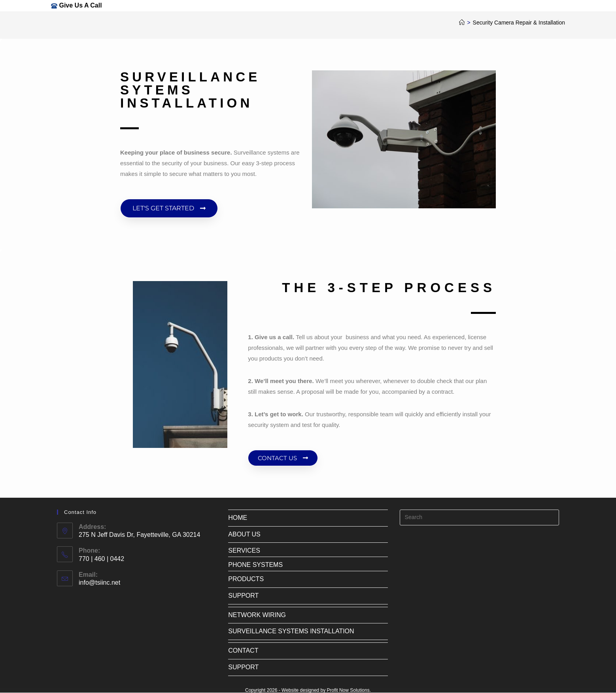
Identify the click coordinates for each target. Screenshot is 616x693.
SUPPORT (243, 596)
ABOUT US (244, 534)
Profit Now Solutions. (349, 690)
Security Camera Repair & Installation (519, 23)
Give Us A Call (80, 5)
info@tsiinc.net (99, 583)
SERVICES (244, 550)
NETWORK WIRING (257, 615)
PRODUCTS (246, 579)
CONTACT (243, 651)
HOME (238, 518)
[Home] (462, 23)
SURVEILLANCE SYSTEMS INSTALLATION (291, 631)
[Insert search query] (479, 517)
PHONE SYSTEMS (255, 565)
